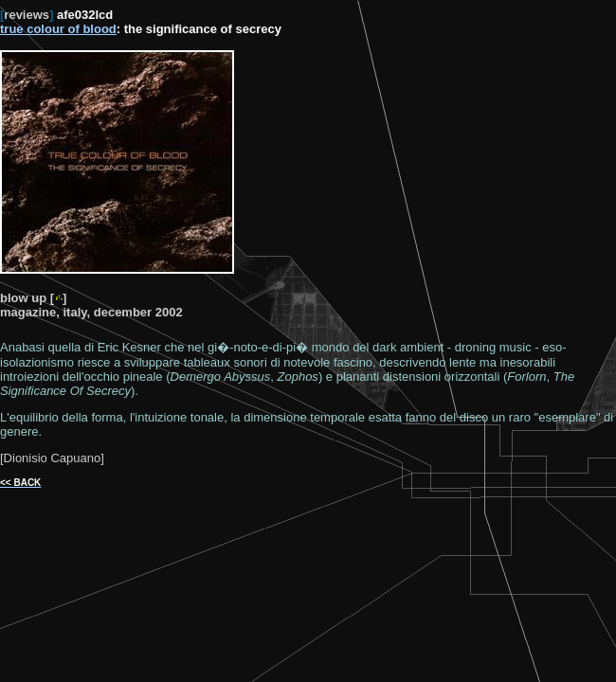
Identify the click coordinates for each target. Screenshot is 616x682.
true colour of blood (58, 29)
